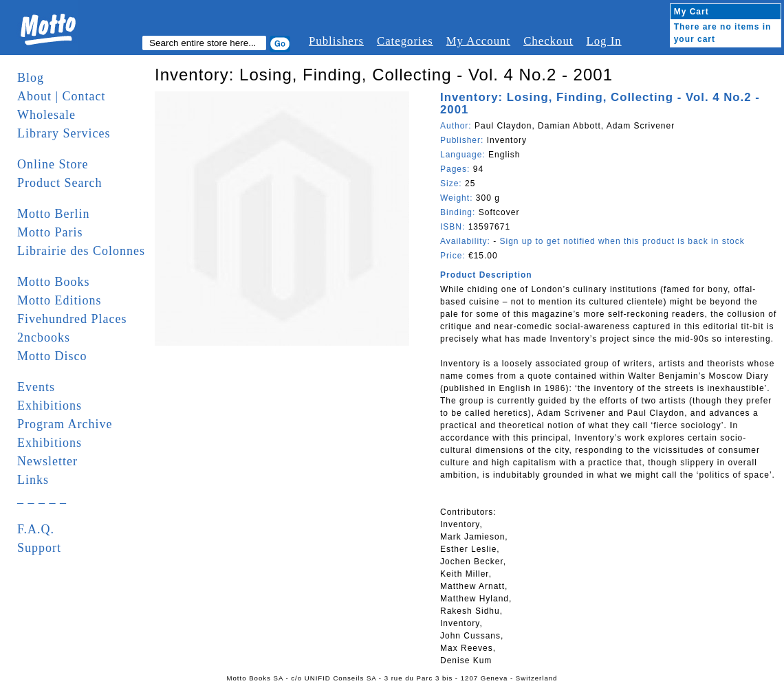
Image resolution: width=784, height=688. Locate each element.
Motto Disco (52, 356)
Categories (405, 41)
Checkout (548, 41)
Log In (603, 41)
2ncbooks (44, 337)
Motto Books (54, 282)
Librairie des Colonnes (81, 251)
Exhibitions (50, 406)
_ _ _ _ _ (42, 498)
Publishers (336, 41)
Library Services (64, 133)
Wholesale (46, 115)
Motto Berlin (54, 214)
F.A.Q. (36, 529)
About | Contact (62, 96)
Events (36, 387)
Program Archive (65, 424)
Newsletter (47, 461)
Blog (31, 78)
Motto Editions (59, 300)
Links (33, 480)
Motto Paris (50, 232)
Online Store (53, 164)
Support (39, 548)
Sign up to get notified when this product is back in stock (622, 241)
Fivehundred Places (72, 319)
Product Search (59, 183)
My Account (478, 41)
